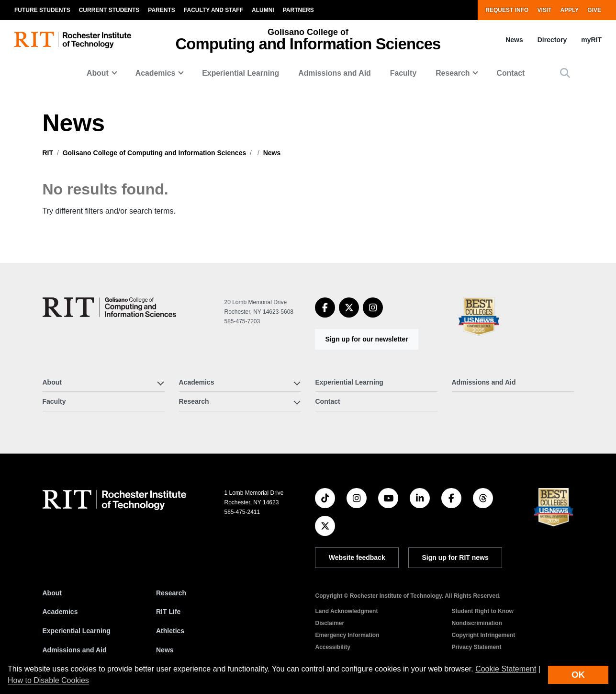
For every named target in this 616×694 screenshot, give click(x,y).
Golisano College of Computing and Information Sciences (154, 153)
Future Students (42, 10)
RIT (48, 153)
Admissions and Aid (335, 73)
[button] (565, 73)
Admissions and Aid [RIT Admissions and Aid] (75, 650)
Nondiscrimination (476, 623)
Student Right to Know (482, 611)
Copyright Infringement (483, 635)
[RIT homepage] (73, 40)
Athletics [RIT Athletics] (170, 631)
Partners (298, 10)
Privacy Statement (476, 647)
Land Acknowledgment (346, 611)
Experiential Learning (241, 73)
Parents (161, 10)
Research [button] (453, 73)
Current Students (109, 10)
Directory (552, 40)
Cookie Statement (506, 669)
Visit (544, 10)
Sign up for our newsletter (366, 339)
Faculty (403, 73)
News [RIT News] (165, 650)
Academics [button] (156, 73)
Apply (569, 10)
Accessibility (332, 647)
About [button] (98, 73)
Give (594, 10)
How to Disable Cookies (48, 680)
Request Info (507, 10)
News (514, 40)
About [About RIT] (52, 593)
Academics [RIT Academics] (60, 612)
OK (578, 675)
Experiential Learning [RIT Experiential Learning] (77, 631)
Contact (510, 73)
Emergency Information (347, 635)
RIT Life (168, 612)
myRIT (591, 40)
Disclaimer (330, 623)
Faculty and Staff (213, 10)
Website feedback (357, 557)
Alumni (263, 10)
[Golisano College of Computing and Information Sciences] (109, 307)
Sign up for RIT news (455, 557)
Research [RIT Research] (171, 593)
